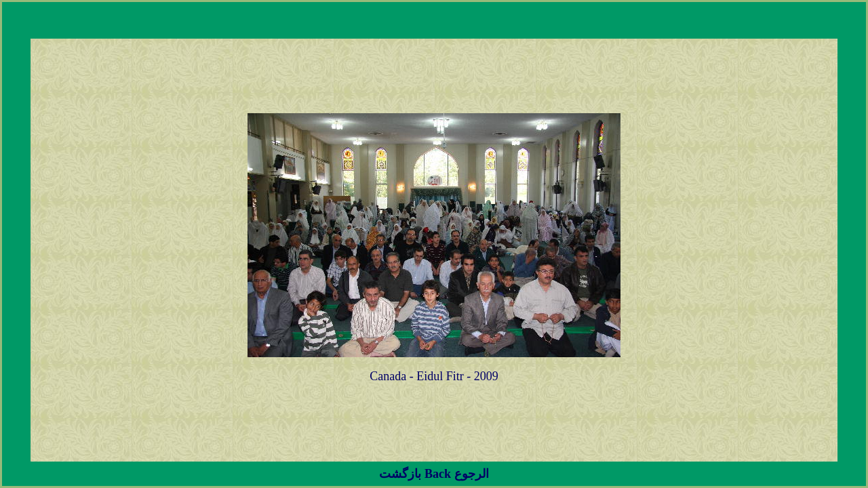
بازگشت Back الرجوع (434, 474)
